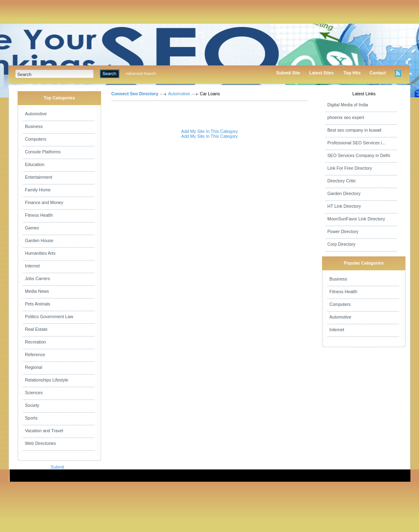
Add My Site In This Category (209, 131)
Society (32, 405)
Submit (57, 467)
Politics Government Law (49, 317)
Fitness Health (39, 215)
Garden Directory (344, 193)
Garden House (39, 240)
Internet (32, 266)
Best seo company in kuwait (354, 130)
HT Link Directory (344, 206)
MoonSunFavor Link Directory (356, 219)
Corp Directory (341, 244)
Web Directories (41, 443)
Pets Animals (38, 304)
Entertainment (38, 177)
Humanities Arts (40, 253)
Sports (31, 418)
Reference (35, 355)
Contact (378, 73)
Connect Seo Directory (135, 94)
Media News (37, 291)
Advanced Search (141, 74)
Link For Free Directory (350, 168)
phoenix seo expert (346, 117)
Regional (34, 367)
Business (34, 126)
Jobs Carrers (37, 278)
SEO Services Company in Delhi (359, 155)
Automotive (36, 114)
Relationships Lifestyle (47, 380)
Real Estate (36, 329)
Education (35, 164)
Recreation (36, 342)
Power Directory (343, 231)
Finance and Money (44, 202)
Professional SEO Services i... (356, 143)
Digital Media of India (348, 105)
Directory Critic (342, 181)
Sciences (34, 393)
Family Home (38, 190)
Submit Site (288, 73)
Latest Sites (322, 73)
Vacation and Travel (44, 431)
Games (32, 228)
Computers (36, 139)
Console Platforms (43, 152)
